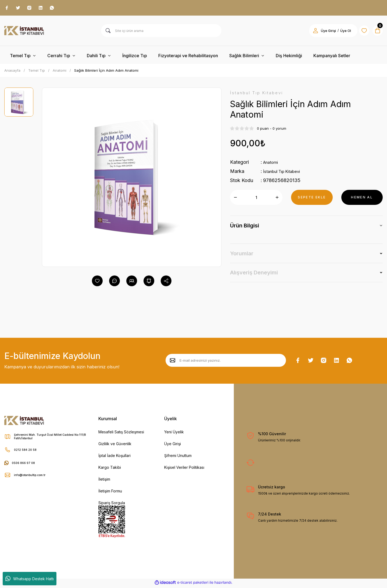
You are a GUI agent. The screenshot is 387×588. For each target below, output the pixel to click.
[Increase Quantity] (277, 200)
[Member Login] (309, 32)
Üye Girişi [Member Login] (321, 32)
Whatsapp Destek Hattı (30, 579)
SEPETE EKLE (312, 200)
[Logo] (24, 32)
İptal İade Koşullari (114, 457)
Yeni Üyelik (174, 433)
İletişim (104, 481)
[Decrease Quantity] (235, 200)
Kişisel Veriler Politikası (184, 469)
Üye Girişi (173, 445)
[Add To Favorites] (97, 282)
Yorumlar (242, 256)
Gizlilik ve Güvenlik (115, 445)
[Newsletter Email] (226, 362)
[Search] (161, 32)
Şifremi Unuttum (178, 457)
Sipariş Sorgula (112, 504)
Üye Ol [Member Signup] (339, 32)
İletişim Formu (110, 493)
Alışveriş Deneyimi (254, 275)
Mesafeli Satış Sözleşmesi (121, 433)
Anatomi (272, 165)
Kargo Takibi (110, 469)
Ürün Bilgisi (245, 228)
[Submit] (173, 362)
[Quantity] (256, 200)
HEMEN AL (362, 200)
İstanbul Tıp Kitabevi (286, 174)
